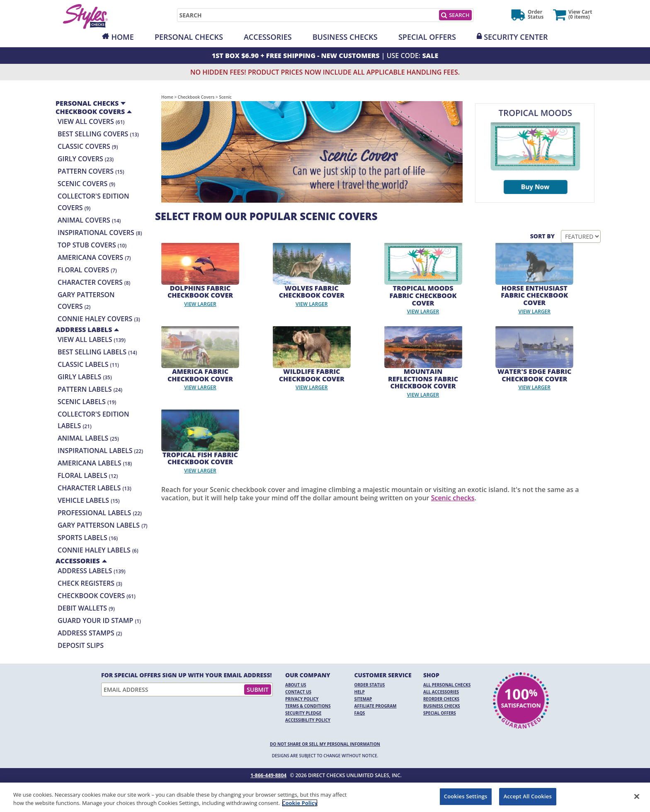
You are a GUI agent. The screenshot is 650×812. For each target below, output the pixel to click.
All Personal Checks (447, 685)
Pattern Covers (91, 171)
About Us (296, 685)
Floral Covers (87, 270)
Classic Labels (88, 364)
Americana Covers (94, 257)
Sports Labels (88, 538)
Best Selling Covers (98, 134)
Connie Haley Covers (99, 319)
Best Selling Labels (97, 352)
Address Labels (92, 571)
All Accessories (441, 692)
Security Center (516, 37)
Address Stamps (90, 633)
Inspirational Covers (100, 233)
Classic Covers (88, 146)
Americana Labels (95, 463)
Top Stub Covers (92, 245)
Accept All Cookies (528, 796)
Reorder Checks (441, 699)
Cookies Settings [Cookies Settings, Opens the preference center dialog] (466, 796)
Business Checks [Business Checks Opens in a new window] (442, 706)
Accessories (268, 37)
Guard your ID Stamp (99, 621)
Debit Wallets (86, 608)
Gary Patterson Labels (103, 525)
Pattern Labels (90, 389)
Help (360, 692)
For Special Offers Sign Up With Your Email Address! (187, 675)
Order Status (370, 685)
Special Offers (427, 37)
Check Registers (90, 583)
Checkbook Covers (97, 596)
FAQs (360, 713)
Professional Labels (100, 513)
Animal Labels (88, 438)
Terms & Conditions (308, 706)
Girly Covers (86, 159)
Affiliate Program (376, 706)
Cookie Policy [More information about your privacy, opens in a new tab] (300, 803)
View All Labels (92, 339)
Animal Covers (89, 220)
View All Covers (91, 121)
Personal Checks (189, 37)
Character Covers (94, 282)
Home (122, 37)
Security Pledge (303, 713)
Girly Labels (85, 377)
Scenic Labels (87, 402)
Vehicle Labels (89, 500)
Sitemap (363, 699)
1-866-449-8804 (268, 776)
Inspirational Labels (100, 451)
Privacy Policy (302, 699)
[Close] (637, 796)
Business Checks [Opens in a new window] (345, 37)
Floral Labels (88, 475)
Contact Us (298, 692)
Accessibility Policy (308, 720)
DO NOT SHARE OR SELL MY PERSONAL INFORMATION (325, 744)
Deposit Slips (81, 645)
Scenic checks (453, 498)
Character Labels (95, 488)
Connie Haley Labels (98, 550)
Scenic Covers (86, 184)
